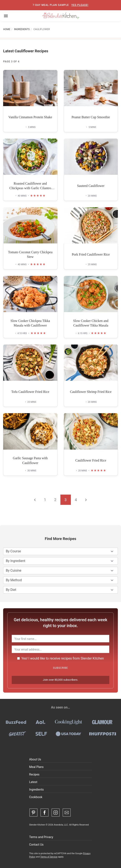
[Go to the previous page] (35, 500)
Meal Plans (36, 767)
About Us (35, 759)
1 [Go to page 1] (45, 500)
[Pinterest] (33, 813)
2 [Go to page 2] (55, 500)
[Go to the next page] (86, 500)
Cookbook (36, 797)
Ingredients (22, 29)
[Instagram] (56, 813)
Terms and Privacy (41, 837)
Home (7, 29)
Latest (33, 782)
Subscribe (60, 668)
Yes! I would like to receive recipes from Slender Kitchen (60, 658)
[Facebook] (45, 813)
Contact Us (36, 845)
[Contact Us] (67, 813)
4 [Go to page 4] (76, 500)
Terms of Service (49, 857)
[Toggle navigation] (6, 16)
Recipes (34, 774)
